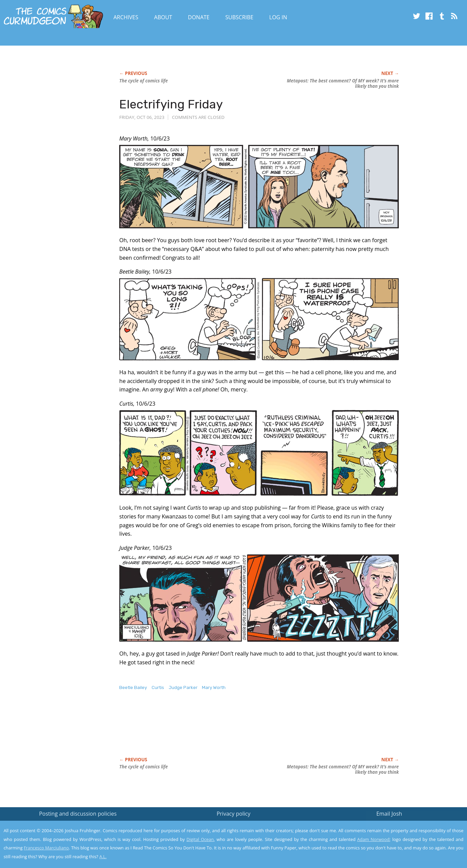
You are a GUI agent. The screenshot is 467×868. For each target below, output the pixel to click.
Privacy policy (233, 814)
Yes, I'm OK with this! (410, 843)
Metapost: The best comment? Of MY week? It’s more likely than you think (343, 83)
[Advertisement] (242, 731)
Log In (278, 17)
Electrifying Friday (171, 104)
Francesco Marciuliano (46, 848)
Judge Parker (183, 687)
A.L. (103, 857)
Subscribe (239, 17)
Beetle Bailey (133, 687)
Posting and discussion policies (78, 814)
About (163, 17)
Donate (199, 17)
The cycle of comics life (144, 81)
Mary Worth (214, 687)
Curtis (158, 687)
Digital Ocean (200, 839)
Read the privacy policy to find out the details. (407, 826)
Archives (126, 17)
